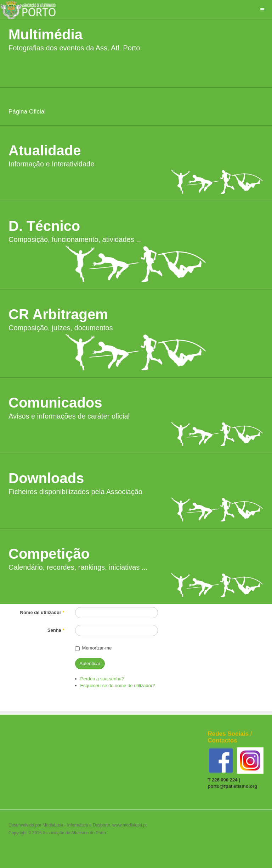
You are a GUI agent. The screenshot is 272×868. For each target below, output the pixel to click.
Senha (56, 630)
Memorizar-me (93, 648)
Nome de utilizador (42, 612)
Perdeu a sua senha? (102, 679)
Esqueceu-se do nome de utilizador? (118, 685)
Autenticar (90, 664)
